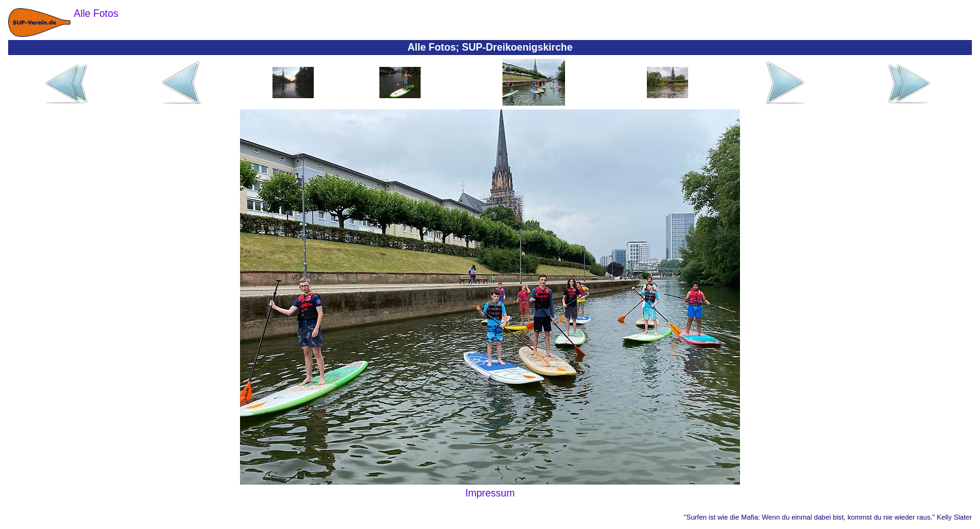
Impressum (490, 493)
